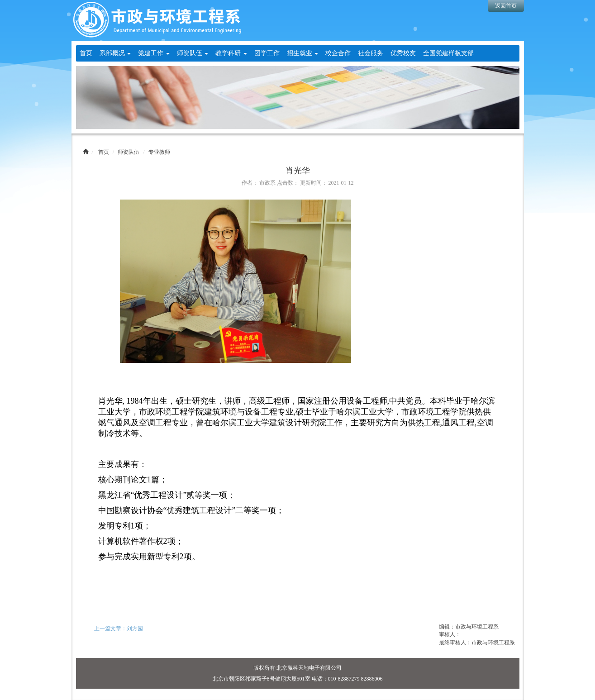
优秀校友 (403, 53)
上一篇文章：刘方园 (119, 629)
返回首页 (506, 6)
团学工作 (267, 53)
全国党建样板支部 (448, 53)
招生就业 (303, 53)
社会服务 (371, 53)
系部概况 (115, 53)
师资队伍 (193, 53)
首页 (86, 53)
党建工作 (154, 53)
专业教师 (159, 152)
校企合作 (338, 53)
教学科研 (231, 53)
